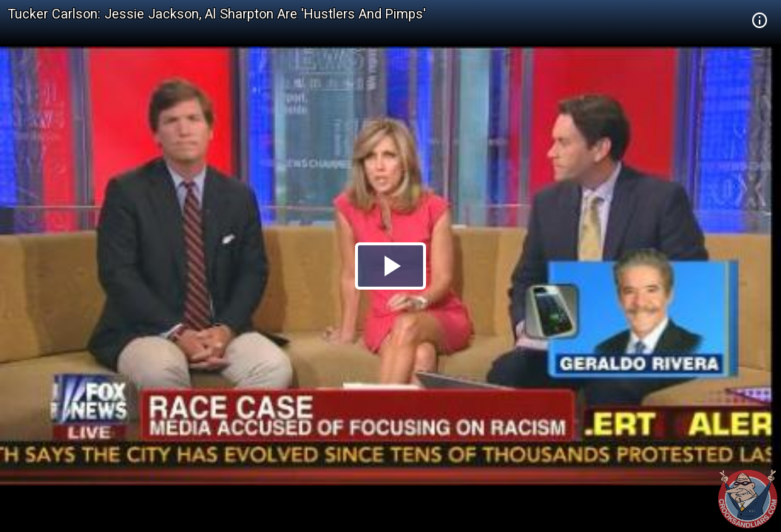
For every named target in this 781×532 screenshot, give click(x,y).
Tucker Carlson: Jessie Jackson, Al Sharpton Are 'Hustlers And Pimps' (217, 14)
